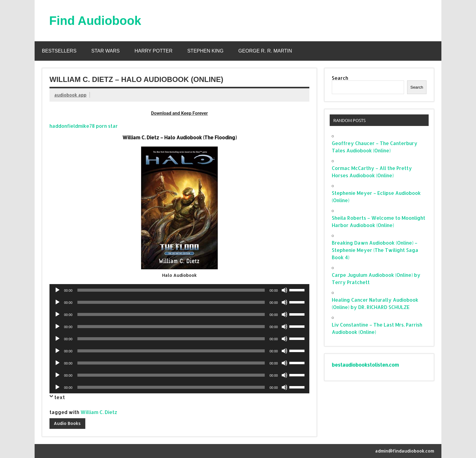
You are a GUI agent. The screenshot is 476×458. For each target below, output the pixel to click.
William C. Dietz (99, 412)
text (60, 397)
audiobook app (70, 95)
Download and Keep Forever (179, 113)
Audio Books (67, 423)
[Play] (57, 290)
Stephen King (205, 51)
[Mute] (284, 290)
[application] (179, 290)
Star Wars (105, 51)
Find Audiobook (95, 21)
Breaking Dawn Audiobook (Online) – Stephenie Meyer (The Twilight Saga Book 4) (375, 250)
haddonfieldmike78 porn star (84, 126)
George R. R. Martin (265, 51)
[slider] (171, 290)
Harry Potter (153, 51)
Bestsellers (59, 51)
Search (340, 78)
